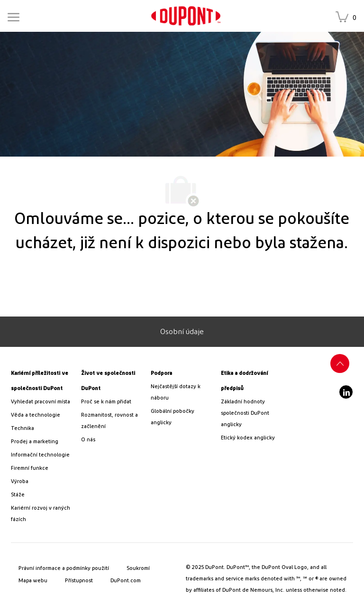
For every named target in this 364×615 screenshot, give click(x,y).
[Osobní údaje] (182, 332)
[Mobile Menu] (14, 16)
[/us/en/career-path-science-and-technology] (42, 415)
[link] (186, 16)
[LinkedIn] (346, 392)
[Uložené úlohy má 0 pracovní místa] (348, 18)
